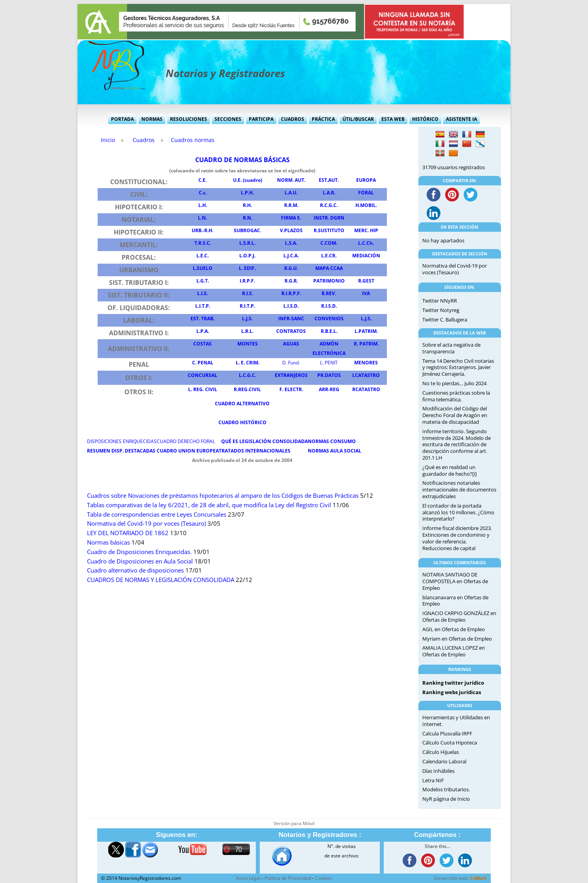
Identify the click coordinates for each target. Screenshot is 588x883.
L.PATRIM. (366, 331)
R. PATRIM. (366, 344)
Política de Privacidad (288, 878)
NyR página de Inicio (446, 799)
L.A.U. (291, 193)
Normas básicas (108, 542)
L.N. (202, 218)
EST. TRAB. (202, 319)
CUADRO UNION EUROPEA (188, 451)
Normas (152, 119)
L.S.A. (291, 243)
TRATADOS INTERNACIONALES (255, 451)
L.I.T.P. (203, 306)
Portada (122, 119)
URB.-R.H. (202, 230)
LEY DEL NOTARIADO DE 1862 (128, 533)
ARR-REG (329, 389)
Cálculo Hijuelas (441, 752)
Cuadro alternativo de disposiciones (135, 570)
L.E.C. (202, 256)
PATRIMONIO (329, 281)
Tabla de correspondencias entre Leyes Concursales (157, 514)
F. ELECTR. (291, 389)
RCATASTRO (366, 389)
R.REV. (329, 293)
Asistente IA (461, 119)
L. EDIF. (247, 268)
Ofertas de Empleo (444, 620)
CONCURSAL (202, 375)
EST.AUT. (329, 180)
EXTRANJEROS (291, 375)
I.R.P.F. (247, 281)
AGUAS (291, 344)
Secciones (228, 119)
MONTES (248, 344)
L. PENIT (329, 363)
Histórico (425, 119)
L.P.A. (203, 331)
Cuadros (293, 119)
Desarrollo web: (460, 878)
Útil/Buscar (358, 119)
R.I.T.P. (247, 306)
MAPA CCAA (329, 268)
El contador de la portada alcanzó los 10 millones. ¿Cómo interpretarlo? (458, 512)
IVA (366, 293)
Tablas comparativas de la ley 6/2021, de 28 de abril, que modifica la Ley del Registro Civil (209, 505)
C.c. (203, 193)
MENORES (366, 363)
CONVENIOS (329, 319)
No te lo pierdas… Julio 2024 (454, 383)
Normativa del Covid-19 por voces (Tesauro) (146, 524)
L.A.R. (329, 193)
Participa (261, 119)
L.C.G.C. (248, 375)
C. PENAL (203, 363)
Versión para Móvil (294, 823)
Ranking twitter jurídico (453, 683)
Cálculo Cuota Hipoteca (450, 743)
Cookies (324, 878)
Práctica (323, 119)
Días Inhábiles (438, 771)
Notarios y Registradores (225, 73)
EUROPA (366, 180)
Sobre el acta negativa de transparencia (451, 348)
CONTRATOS (291, 331)
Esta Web (393, 119)
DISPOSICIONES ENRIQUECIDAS (122, 441)
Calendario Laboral (444, 761)
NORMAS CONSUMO (332, 441)
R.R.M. (291, 205)
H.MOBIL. (366, 205)
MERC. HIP (366, 230)
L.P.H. (247, 193)
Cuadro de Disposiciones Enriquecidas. (139, 552)
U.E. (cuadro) (248, 180)
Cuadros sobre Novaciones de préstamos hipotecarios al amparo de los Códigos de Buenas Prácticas (223, 496)
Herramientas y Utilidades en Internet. (456, 721)
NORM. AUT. (291, 180)
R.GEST (366, 281)
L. (247, 319)
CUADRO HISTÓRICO (242, 422)
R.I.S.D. (329, 306)
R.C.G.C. (329, 205)
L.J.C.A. (291, 256)
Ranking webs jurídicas (452, 692)
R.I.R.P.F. (291, 293)
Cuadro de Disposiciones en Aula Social (140, 561)
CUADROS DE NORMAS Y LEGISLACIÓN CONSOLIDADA (161, 580)
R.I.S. (248, 293)
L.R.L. (247, 331)
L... (366, 319)
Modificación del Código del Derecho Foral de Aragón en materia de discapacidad (455, 415)
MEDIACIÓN (366, 256)
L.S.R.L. (247, 243)
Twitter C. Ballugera (445, 320)
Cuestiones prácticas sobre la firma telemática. (456, 396)
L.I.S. (202, 293)
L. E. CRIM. (248, 363)
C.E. (202, 180)
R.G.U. (291, 268)
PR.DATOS (329, 375)
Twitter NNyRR (440, 301)
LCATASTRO (366, 375)
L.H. (203, 205)
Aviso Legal (248, 878)
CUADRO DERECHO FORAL (186, 441)
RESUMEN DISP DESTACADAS (121, 451)
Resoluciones (189, 119)
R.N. (248, 218)
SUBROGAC (247, 230)
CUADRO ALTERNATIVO (242, 404)
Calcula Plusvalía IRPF (447, 733)
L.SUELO (203, 268)
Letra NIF (433, 780)
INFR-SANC (291, 319)
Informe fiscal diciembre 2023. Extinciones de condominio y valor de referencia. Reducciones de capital (457, 538)
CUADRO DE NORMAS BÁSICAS (242, 160)
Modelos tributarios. (446, 789)
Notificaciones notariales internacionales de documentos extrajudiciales (459, 490)
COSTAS (202, 344)
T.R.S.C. (203, 243)
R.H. (247, 205)
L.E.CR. (329, 256)
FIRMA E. (291, 218)
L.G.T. (203, 281)
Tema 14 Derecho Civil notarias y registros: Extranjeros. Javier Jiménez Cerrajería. (458, 368)
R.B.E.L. (329, 331)
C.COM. (329, 243)
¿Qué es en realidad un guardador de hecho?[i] (449, 470)
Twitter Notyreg (441, 310)
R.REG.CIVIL (247, 389)
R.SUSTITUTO (329, 230)
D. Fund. (291, 363)
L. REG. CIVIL (203, 389)
